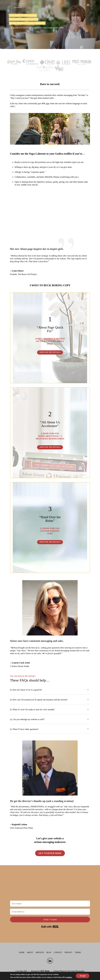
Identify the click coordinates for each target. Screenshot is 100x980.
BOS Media (45, 971)
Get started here (50, 853)
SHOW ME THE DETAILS (50, 352)
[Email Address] (50, 912)
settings (69, 977)
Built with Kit (50, 927)
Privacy (68, 952)
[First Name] (50, 904)
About (30, 952)
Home (22, 952)
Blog (49, 952)
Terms (78, 952)
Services (40, 952)
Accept (83, 976)
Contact (58, 952)
